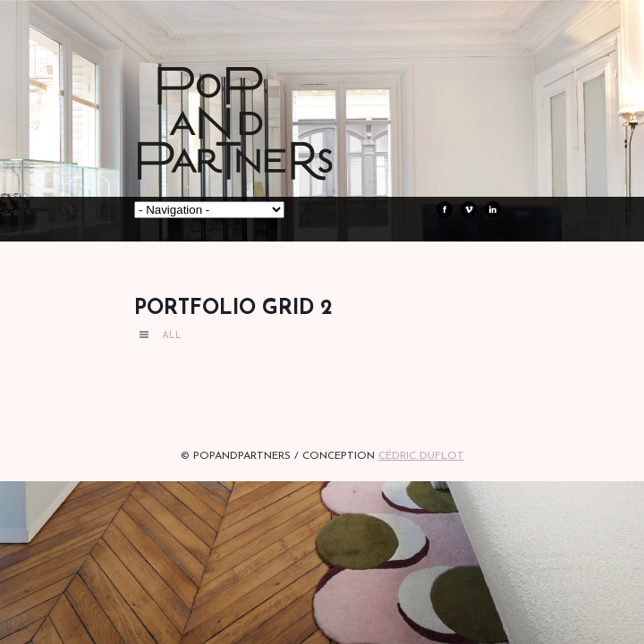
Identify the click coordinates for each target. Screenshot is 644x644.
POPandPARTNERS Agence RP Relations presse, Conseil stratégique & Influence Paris (268, 152)
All (172, 336)
